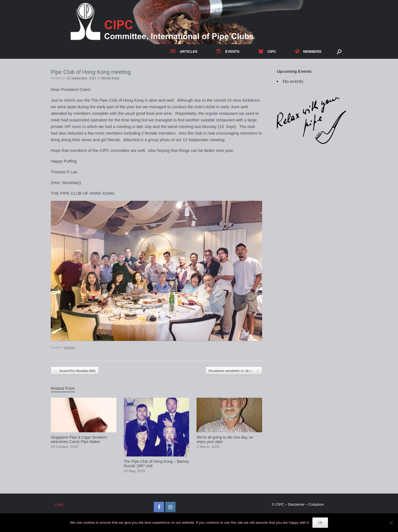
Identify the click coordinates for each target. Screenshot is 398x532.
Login (59, 504)
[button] (339, 51)
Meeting (70, 347)
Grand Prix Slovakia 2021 (75, 371)
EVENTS (228, 51)
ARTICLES (184, 51)
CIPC (267, 51)
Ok (320, 523)
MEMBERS (308, 51)
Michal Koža (110, 78)
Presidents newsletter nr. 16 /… (234, 371)
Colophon (316, 504)
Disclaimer (296, 504)
